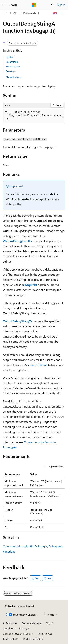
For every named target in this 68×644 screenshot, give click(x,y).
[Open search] (52, 5)
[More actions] (62, 13)
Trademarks (9, 639)
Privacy (23, 628)
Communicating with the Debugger (25, 546)
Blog (48, 623)
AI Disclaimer (10, 623)
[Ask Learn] (55, 13)
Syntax (10, 57)
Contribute (9, 628)
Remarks (11, 71)
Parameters (12, 62)
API (15, 13)
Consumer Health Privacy (17, 634)
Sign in (61, 5)
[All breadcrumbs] (6, 13)
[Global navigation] (4, 5)
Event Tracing (39, 365)
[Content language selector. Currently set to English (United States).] (19, 606)
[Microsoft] (34, 5)
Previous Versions (31, 623)
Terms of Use (45, 634)
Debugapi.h (29, 13)
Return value (13, 66)
